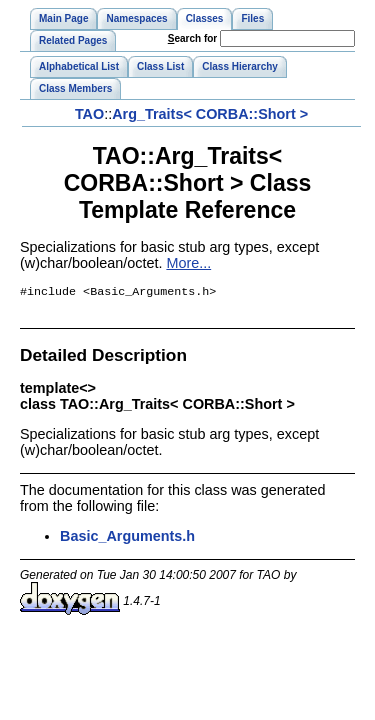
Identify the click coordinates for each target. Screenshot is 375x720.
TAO (89, 114)
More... (188, 263)
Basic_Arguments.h (127, 538)
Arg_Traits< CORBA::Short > (210, 114)
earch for (192, 38)
